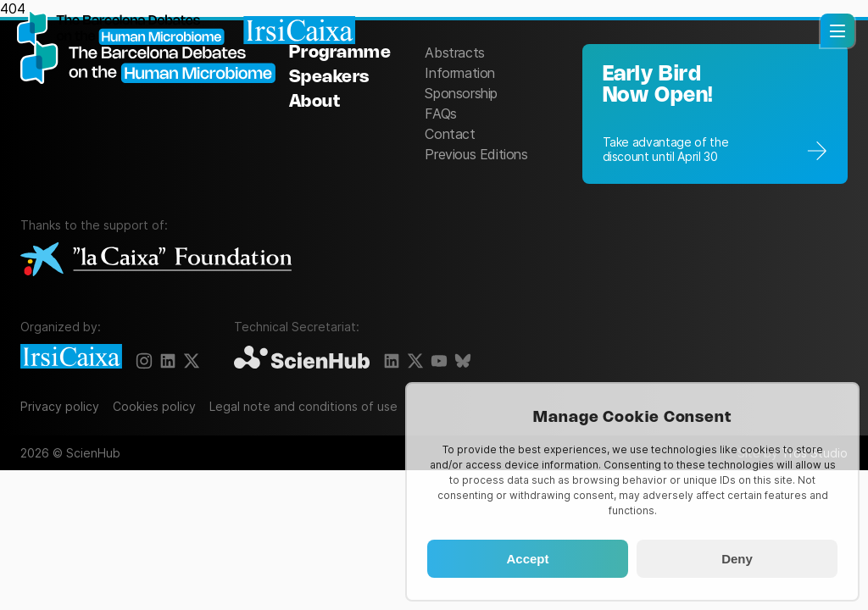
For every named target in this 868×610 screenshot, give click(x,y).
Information (460, 73)
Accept (527, 559)
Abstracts (454, 53)
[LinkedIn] (168, 361)
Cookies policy (154, 406)
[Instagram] (144, 361)
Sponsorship (461, 93)
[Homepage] (186, 30)
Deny (737, 559)
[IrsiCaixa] (71, 358)
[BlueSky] (463, 361)
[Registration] (715, 114)
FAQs (440, 114)
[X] (192, 361)
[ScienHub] (302, 358)
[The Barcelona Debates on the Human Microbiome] (155, 112)
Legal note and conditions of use (303, 406)
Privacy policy (60, 406)
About (315, 102)
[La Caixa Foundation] (156, 261)
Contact (450, 134)
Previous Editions (476, 154)
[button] (837, 30)
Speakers (329, 78)
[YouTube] (439, 361)
